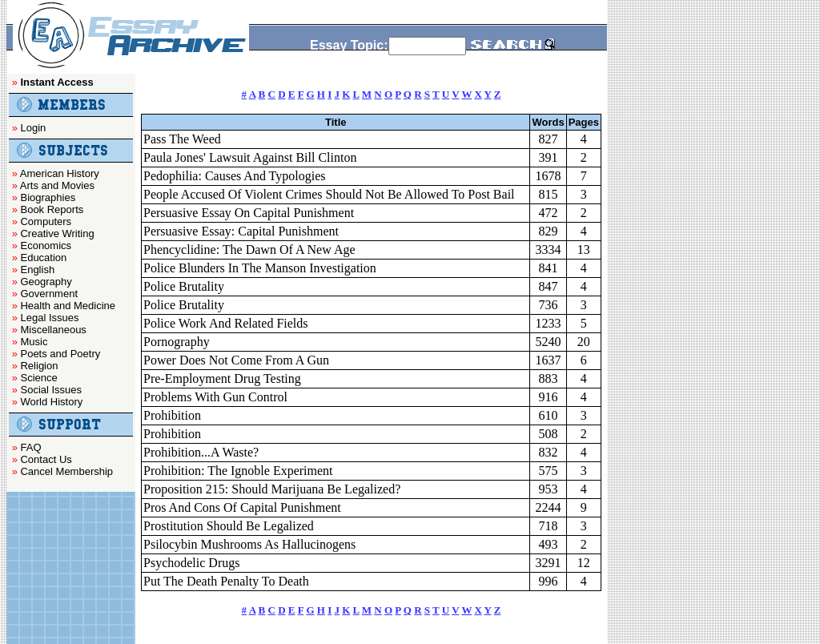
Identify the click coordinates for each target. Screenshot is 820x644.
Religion (39, 366)
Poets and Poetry (60, 354)
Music (34, 342)
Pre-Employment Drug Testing (222, 378)
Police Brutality (184, 286)
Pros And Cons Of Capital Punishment (242, 507)
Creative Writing (57, 233)
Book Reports (52, 209)
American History (60, 173)
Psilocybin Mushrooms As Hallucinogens (249, 544)
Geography (46, 282)
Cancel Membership (66, 471)
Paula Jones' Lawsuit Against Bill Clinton (250, 157)
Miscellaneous (53, 330)
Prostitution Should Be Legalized (229, 526)
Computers (46, 221)
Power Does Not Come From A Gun (236, 360)
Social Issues (51, 390)
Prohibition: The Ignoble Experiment (238, 471)
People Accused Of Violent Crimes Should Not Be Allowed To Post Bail (329, 194)
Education (43, 258)
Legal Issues (49, 318)
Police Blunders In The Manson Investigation (260, 268)
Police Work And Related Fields (226, 323)
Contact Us (46, 459)
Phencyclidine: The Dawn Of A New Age (249, 250)
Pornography (177, 342)
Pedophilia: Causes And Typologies (234, 176)
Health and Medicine (68, 306)
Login (33, 128)
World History (51, 402)
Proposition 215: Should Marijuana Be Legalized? (272, 489)
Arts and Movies (57, 185)
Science (38, 378)
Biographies (48, 197)
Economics (46, 246)
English (37, 270)
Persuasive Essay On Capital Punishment (249, 213)
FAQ (30, 447)
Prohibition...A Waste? (201, 452)
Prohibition (172, 415)
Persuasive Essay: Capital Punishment (241, 231)
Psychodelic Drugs (191, 563)
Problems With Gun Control (215, 397)
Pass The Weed (182, 139)
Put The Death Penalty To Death (226, 581)
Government (49, 294)
